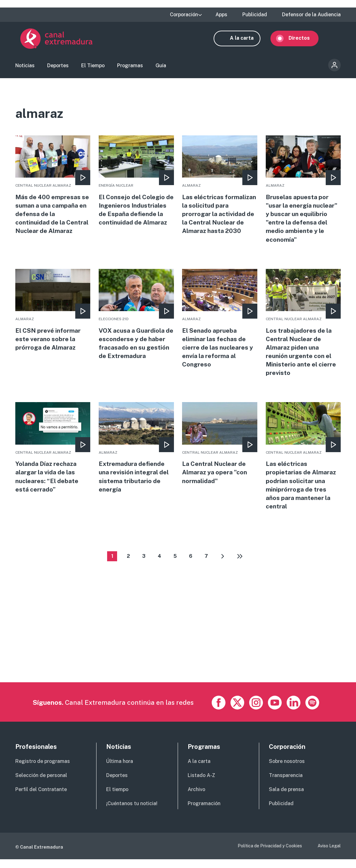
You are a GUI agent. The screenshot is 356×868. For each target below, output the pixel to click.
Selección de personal (41, 784)
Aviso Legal (329, 855)
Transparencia (286, 784)
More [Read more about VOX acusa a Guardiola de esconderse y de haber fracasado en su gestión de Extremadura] (136, 320)
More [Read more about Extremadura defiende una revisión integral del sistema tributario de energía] (136, 455)
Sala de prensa (286, 798)
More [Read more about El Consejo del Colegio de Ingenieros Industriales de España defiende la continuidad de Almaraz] (136, 189)
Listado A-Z (201, 784)
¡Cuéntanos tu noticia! (132, 812)
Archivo (196, 798)
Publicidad (255, 15)
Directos (304, 40)
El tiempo (117, 798)
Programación (204, 812)
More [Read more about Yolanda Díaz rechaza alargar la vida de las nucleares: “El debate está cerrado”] (53, 455)
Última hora (120, 770)
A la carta (247, 40)
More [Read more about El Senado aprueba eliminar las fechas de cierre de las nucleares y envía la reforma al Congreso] (220, 325)
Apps (221, 15)
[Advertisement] (178, 647)
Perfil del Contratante (41, 798)
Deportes (58, 67)
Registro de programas (43, 770)
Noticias (25, 67)
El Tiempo (93, 67)
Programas (130, 67)
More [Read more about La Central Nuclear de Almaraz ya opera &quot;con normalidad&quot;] (220, 451)
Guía (161, 67)
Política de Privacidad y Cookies (270, 855)
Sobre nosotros (287, 770)
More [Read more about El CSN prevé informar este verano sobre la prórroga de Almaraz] (53, 316)
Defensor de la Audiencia (311, 15)
